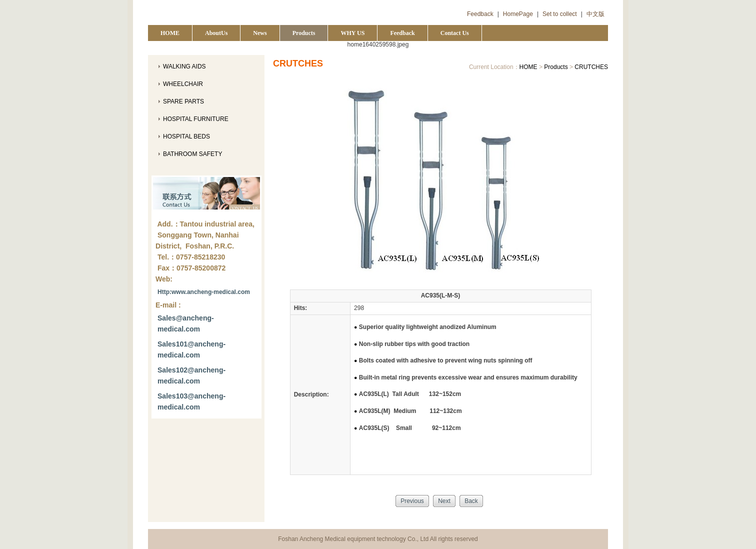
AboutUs (216, 33)
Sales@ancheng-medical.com (186, 323)
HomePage (518, 14)
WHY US (352, 33)
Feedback (480, 14)
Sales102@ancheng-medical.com (191, 375)
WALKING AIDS (184, 66)
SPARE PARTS (183, 101)
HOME (170, 33)
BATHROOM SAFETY (192, 154)
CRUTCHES (591, 67)
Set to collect (560, 14)
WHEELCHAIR (183, 84)
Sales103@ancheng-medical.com (191, 401)
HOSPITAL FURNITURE (196, 119)
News (260, 33)
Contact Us (455, 33)
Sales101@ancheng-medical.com (191, 349)
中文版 (595, 14)
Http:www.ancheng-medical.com (204, 292)
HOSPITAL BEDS (186, 136)
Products (304, 33)
